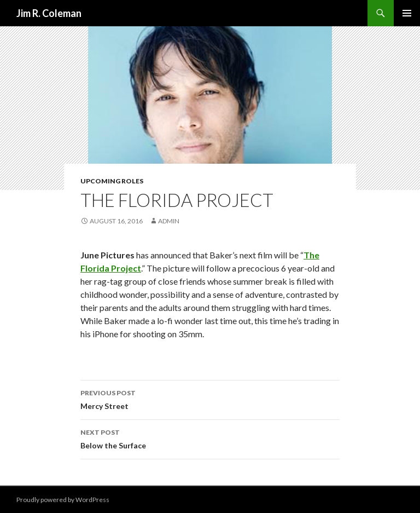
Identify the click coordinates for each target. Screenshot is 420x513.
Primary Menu (407, 13)
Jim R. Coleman (49, 13)
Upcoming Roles (112, 181)
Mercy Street (210, 399)
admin (169, 221)
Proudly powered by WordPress (63, 500)
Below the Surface (210, 438)
